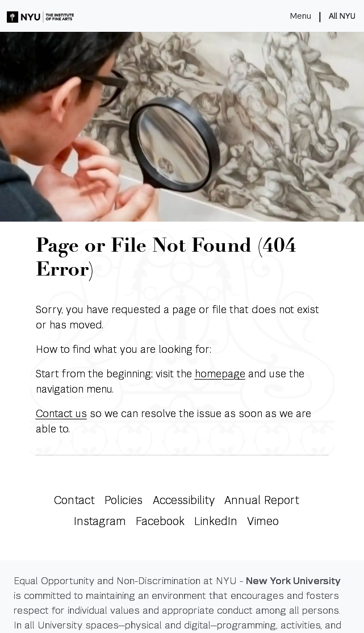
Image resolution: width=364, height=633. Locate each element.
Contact (74, 500)
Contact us (61, 413)
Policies (124, 500)
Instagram (100, 521)
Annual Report (262, 500)
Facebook (160, 521)
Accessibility (184, 500)
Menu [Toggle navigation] (301, 16)
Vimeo (263, 521)
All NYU (342, 16)
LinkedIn (216, 521)
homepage (220, 374)
